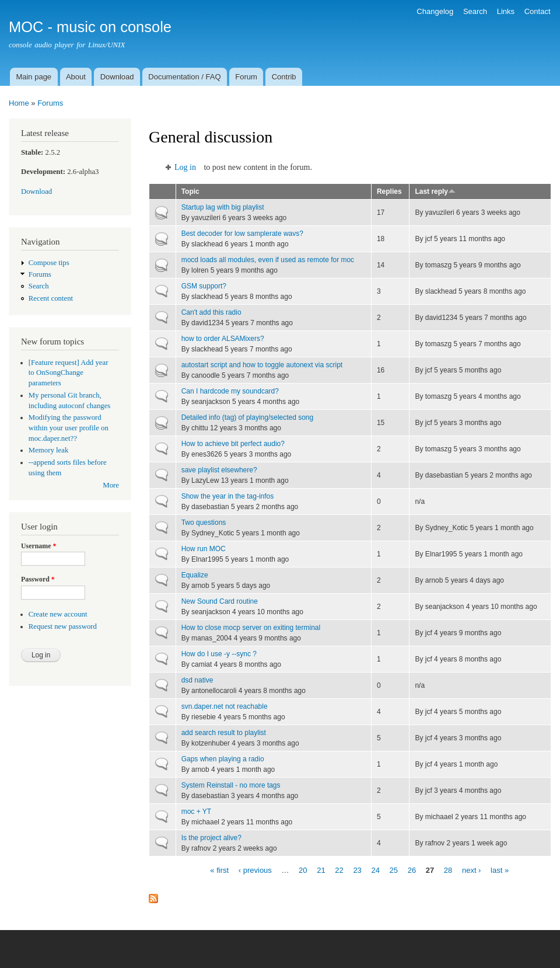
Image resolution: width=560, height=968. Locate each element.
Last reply (435, 191)
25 (394, 870)
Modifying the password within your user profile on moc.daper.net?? (69, 428)
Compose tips (49, 263)
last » (500, 870)
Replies (389, 191)
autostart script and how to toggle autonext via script (262, 365)
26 (412, 870)
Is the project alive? (211, 838)
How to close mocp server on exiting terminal (251, 628)
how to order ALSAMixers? (223, 339)
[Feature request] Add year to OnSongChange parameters (69, 373)
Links (506, 11)
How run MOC (204, 549)
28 (448, 870)
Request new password (63, 626)
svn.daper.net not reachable (225, 706)
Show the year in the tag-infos (228, 496)
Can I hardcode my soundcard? (230, 391)
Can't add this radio (211, 312)
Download (117, 77)
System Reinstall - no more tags (231, 785)
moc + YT (196, 812)
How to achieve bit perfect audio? (233, 444)
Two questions (204, 523)
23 (357, 870)
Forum (246, 77)
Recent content (51, 298)
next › (472, 870)
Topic (190, 191)
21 (321, 870)
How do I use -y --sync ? (219, 654)
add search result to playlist (224, 733)
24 (375, 870)
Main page (34, 77)
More (111, 485)
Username (38, 546)
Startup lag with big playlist (223, 207)
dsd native (197, 680)
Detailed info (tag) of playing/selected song (248, 417)
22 (339, 870)
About (76, 77)
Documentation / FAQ (184, 77)
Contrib (284, 77)
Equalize (195, 575)
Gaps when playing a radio (223, 759)
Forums (50, 103)
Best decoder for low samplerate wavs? (242, 234)
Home (19, 103)
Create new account (58, 614)
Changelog (435, 11)
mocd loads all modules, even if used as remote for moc (268, 260)
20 (303, 870)
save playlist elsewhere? (219, 470)
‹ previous (255, 870)
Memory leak (49, 450)
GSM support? (204, 286)
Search (475, 11)
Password (38, 579)
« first (219, 870)
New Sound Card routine (220, 601)
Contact (538, 11)
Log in (185, 167)
